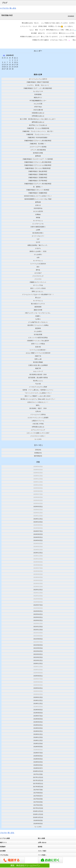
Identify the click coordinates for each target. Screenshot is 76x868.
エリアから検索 (5, 838)
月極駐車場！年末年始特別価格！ (38, 138)
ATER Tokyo (38, 107)
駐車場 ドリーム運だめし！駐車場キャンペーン (38, 390)
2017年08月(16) (38, 787)
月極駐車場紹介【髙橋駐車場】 (38, 174)
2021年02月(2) (38, 657)
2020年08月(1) (38, 676)
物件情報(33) (38, 456)
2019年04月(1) (38, 725)
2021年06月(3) (38, 645)
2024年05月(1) (38, 537)
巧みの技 (38, 384)
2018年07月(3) (38, 753)
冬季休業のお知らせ (38, 427)
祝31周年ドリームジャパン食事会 (38, 325)
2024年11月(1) (38, 519)
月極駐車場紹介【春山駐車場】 (38, 171)
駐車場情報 (38, 94)
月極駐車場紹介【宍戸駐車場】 (38, 181)
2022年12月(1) (38, 590)
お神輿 (38, 230)
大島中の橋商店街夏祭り (38, 227)
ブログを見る (4, 855)
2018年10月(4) (38, 744)
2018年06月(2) (38, 756)
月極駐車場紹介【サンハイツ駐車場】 (38, 190)
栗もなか (38, 298)
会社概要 (3, 851)
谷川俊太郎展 (38, 334)
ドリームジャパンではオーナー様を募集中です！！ (38, 294)
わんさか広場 (38, 104)
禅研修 (38, 218)
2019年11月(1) (38, 703)
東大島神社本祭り (38, 233)
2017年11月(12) (38, 777)
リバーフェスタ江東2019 (38, 264)
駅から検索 (41, 838)
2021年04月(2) (38, 651)
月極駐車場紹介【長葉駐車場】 (38, 178)
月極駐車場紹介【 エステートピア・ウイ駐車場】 (38, 159)
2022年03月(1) (38, 617)
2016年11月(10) (38, 814)
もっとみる (38, 439)
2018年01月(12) (38, 771)
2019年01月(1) (38, 734)
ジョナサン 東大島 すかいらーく (39, 85)
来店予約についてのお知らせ (38, 125)
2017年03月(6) (38, 802)
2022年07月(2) (38, 605)
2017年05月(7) (38, 796)
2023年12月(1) (38, 553)
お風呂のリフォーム (38, 421)
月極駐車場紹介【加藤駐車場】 (38, 193)
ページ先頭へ (42, 855)
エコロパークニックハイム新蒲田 (38, 418)
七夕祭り (38, 319)
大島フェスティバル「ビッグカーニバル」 (38, 313)
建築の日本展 (38, 310)
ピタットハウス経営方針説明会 (38, 338)
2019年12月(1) (38, 700)
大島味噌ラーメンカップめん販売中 (38, 341)
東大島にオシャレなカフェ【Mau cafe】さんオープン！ (38, 399)
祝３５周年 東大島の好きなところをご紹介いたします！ (38, 119)
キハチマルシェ (38, 221)
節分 (38, 267)
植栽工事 (38, 368)
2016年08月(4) (38, 824)
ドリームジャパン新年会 (38, 414)
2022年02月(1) (38, 620)
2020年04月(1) (38, 688)
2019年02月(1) (38, 731)
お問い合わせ (42, 842)
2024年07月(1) (38, 531)
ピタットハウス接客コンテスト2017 (38, 433)
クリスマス (38, 279)
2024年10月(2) (38, 522)
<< (4, 55)
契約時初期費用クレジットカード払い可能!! (38, 199)
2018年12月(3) (38, 737)
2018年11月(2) (38, 740)
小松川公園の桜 (38, 110)
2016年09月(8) (38, 820)
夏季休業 (38, 156)
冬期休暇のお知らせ (38, 113)
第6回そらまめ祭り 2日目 (38, 251)
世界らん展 (38, 359)
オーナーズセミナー (38, 236)
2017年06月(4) (38, 793)
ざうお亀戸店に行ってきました (38, 322)
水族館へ (38, 316)
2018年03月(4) (38, 765)
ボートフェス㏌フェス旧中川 (38, 79)
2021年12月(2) (38, 627)
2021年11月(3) (38, 630)
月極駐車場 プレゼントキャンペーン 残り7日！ (38, 131)
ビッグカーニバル (38, 224)
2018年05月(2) (38, 759)
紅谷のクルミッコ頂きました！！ (38, 402)
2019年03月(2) (38, 728)
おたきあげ (38, 273)
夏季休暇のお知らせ (38, 122)
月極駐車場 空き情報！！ (38, 144)
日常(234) (38, 450)
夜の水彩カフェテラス (38, 304)
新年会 (38, 270)
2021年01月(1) (38, 660)
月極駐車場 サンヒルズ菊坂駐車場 (38, 128)
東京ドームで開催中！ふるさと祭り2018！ (38, 396)
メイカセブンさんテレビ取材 (38, 387)
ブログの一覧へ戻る (7, 833)
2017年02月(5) (38, 805)
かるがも (38, 248)
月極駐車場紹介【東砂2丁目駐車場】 (38, 82)
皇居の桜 (38, 347)
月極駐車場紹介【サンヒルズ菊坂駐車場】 (38, 168)
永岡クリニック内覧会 (38, 344)
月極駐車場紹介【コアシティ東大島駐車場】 (38, 184)
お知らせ (38, 205)
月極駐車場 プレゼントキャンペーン (38, 134)
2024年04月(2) (38, 540)
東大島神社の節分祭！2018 (38, 374)
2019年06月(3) (38, 719)
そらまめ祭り (38, 254)
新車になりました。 (38, 291)
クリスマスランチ (38, 276)
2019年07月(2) (38, 716)
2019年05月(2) (38, 722)
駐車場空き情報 (38, 153)
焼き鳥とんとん (38, 381)
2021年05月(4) (38, 648)
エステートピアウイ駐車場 (38, 147)
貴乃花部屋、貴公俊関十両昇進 (38, 378)
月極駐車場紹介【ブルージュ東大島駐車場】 (38, 141)
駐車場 (40, 847)
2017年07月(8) (38, 790)
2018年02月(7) (38, 768)
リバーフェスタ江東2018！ (38, 350)
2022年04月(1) (38, 614)
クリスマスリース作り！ (38, 436)
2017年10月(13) (38, 780)
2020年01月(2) (38, 697)
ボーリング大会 (38, 285)
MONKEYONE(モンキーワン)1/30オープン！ (38, 196)
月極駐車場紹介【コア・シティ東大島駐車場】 (38, 88)
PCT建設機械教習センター (38, 101)
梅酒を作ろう (38, 97)
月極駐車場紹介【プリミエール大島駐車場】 (38, 165)
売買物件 (3, 847)
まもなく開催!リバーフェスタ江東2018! (38, 353)
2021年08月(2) (38, 639)
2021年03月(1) (38, 654)
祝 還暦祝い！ (38, 187)
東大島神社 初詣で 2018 (38, 408)
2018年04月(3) (38, 762)
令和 (38, 258)
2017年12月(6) (38, 774)
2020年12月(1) (38, 663)
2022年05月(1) (38, 611)
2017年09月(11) (38, 784)
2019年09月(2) (38, 710)
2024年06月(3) (38, 534)
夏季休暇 (38, 202)
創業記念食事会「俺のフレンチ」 (38, 245)
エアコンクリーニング (38, 430)
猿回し (38, 405)
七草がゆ (38, 411)
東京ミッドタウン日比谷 (38, 288)
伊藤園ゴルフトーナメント (38, 282)
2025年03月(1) (38, 507)
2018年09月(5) (38, 747)
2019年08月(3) (38, 713)
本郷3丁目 (38, 356)
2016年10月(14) (38, 817)
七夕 (38, 239)
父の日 (38, 242)
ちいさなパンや (38, 91)
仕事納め (38, 214)
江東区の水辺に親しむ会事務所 (38, 365)
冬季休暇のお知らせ (38, 116)
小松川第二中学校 (38, 424)
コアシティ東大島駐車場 (38, 150)
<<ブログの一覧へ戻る (8, 8)
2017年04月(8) (38, 799)
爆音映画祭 (38, 307)
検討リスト (3, 842)
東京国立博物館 (38, 362)
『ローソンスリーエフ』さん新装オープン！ (38, 393)
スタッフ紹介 (42, 851)
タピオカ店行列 (38, 211)
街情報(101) (38, 453)
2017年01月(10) (38, 808)
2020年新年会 (38, 208)
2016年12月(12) (38, 811)
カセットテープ (38, 371)
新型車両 (38, 328)
